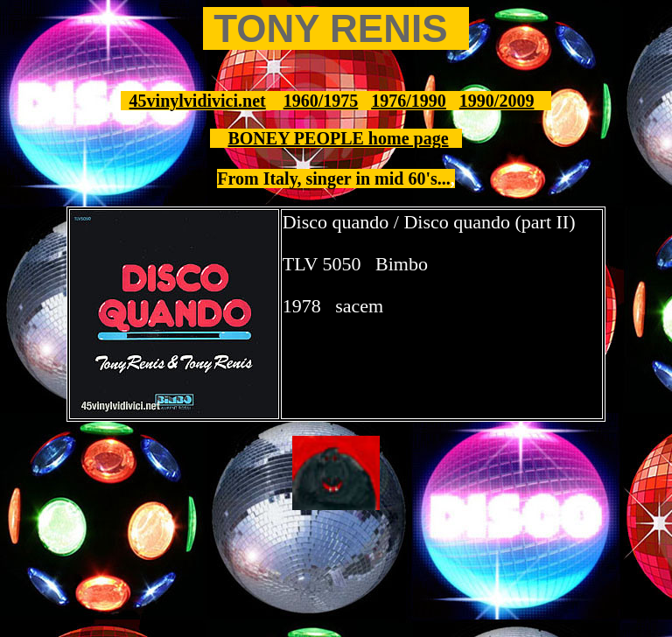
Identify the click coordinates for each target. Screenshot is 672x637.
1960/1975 (321, 101)
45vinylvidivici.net (198, 101)
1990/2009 (497, 101)
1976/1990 (409, 101)
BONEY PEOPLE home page (338, 138)
